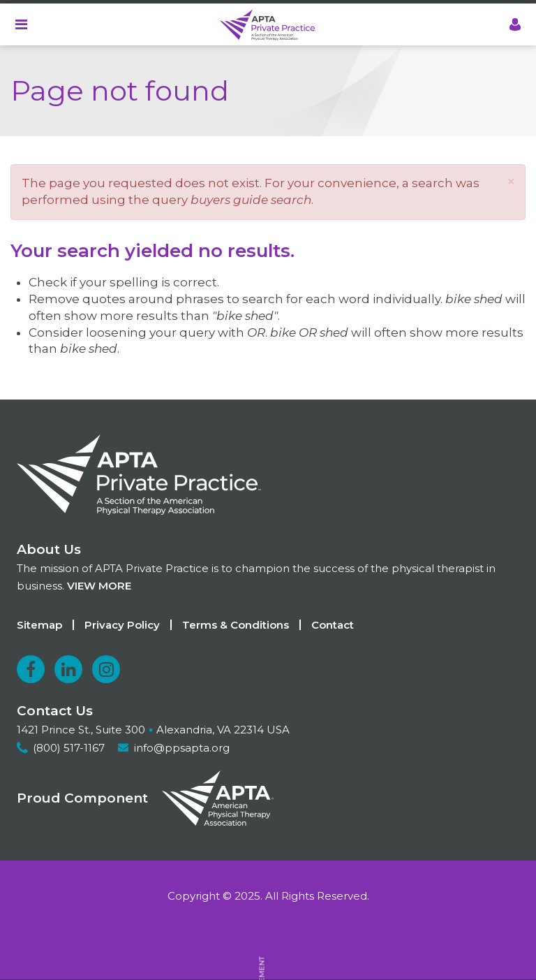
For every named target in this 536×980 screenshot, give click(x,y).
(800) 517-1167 (69, 748)
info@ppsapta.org (182, 748)
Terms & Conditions (236, 625)
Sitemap (39, 625)
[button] (511, 181)
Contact (333, 625)
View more (99, 586)
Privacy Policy (122, 625)
